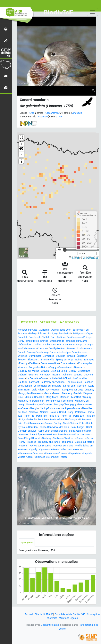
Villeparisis (74, 453)
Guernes (33, 375)
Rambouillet (56, 419)
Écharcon (82, 356)
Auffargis (44, 330)
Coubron (42, 348)
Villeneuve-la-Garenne (30, 453)
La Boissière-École (37, 378)
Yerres (64, 457)
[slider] (65, 250)
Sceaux (81, 438)
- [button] (21, 154)
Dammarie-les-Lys (60, 352)
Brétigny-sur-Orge (82, 333)
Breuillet (22, 337)
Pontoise (43, 419)
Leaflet (76, 258)
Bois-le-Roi (65, 333)
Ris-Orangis (71, 419)
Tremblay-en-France (49, 442)
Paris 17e (54, 416)
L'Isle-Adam (38, 390)
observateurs (69, 322)
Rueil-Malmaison (33, 423)
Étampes (89, 360)
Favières (34, 363)
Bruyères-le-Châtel (39, 337)
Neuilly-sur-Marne (71, 408)
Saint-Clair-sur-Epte (74, 423)
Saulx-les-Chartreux (64, 438)
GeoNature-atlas (50, 625)
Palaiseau (81, 412)
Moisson (65, 397)
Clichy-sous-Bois (52, 345)
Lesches (88, 382)
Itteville (56, 375)
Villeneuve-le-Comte (55, 453)
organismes (48, 322)
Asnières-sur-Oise (28, 330)
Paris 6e (90, 416)
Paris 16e (41, 416)
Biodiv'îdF (58, 12)
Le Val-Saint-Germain (75, 386)
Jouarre (78, 375)
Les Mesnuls (25, 386)
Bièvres (42, 333)
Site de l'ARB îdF (44, 614)
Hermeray (45, 375)
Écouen (22, 360)
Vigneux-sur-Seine (49, 449)
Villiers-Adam (25, 457)
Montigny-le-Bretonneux (31, 401)
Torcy (22, 442)
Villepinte (87, 453)
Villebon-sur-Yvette (71, 449)
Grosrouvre (84, 371)
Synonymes (27, 542)
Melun (57, 393)
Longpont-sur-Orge (73, 390)
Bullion (61, 337)
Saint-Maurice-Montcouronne (74, 434)
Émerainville (47, 360)
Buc (53, 337)
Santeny (47, 438)
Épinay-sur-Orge (65, 360)
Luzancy (90, 390)
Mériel (77, 393)
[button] (21, 149)
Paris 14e (29, 416)
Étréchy (23, 363)
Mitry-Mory (52, 397)
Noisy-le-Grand (58, 412)
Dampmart (35, 356)
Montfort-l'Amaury (81, 397)
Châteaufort (24, 345)
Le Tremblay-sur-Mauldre (48, 386)
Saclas (48, 423)
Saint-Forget (77, 427)
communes (28, 322)
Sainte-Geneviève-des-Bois (54, 427)
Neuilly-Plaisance (49, 408)
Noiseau (34, 412)
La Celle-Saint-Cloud (60, 378)
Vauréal (23, 446)
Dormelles (48, 356)
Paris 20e (78, 416)
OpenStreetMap (90, 258)
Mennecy (67, 393)
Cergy (21, 341)
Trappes (31, 442)
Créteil (21, 352)
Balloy (33, 333)
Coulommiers (84, 348)
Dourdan (61, 356)
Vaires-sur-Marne (84, 442)
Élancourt (33, 360)
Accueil (29, 614)
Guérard (22, 375)
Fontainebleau (68, 363)
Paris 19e (66, 416)
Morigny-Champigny (65, 404)
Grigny (72, 371)
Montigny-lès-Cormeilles (59, 401)
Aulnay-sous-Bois (61, 330)
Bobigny (52, 333)
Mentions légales (68, 618)
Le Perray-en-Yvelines (53, 382)
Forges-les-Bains (38, 367)
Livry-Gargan (53, 390)
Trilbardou (67, 442)
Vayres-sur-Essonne (40, 446)
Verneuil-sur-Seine (63, 446)
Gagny (53, 367)
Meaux (47, 393)
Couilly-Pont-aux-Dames (62, 348)
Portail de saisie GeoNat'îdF (70, 614)
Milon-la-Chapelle (34, 397)
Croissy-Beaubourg (37, 352)
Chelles (37, 345)
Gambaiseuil (65, 367)
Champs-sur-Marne (77, 341)
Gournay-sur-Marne (28, 371)
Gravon (45, 371)
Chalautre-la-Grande (37, 341)
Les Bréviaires (74, 382)
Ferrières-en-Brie (50, 363)
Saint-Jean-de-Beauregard (53, 431)
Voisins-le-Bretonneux (47, 457)
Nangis (34, 408)
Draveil (71, 356)
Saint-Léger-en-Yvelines (43, 434)
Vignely (33, 449)
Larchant (34, 382)
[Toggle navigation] (92, 12)
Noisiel (44, 412)
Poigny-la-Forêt (27, 419)
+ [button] (21, 144)
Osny (71, 412)
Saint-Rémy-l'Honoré (29, 438)
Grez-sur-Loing (59, 371)
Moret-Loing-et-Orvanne (39, 404)
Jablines (67, 375)
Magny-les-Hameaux (30, 393)
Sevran (90, 438)
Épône (79, 360)
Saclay (58, 423)
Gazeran (79, 367)
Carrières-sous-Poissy (79, 337)
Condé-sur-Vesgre (73, 345)
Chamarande (57, 341)
